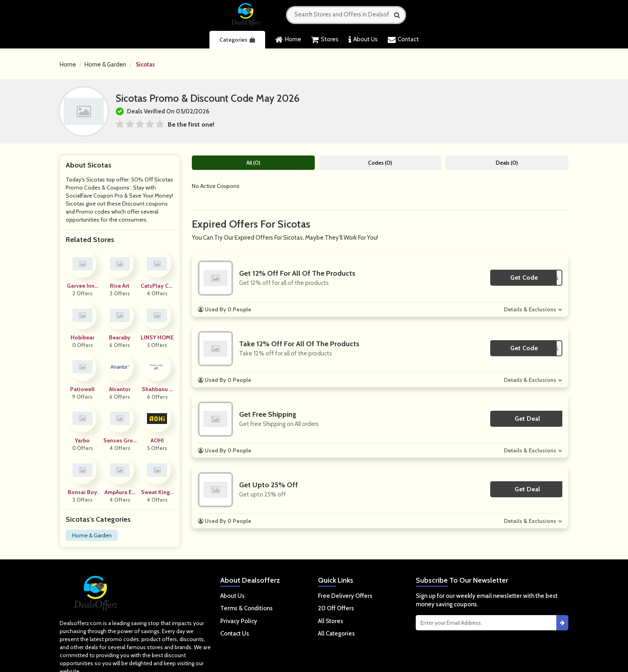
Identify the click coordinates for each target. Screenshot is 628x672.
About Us (363, 40)
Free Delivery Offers (345, 596)
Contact (403, 40)
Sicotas (145, 65)
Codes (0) (380, 163)
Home (288, 40)
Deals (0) (507, 163)
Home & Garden (105, 65)
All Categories (336, 634)
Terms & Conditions (247, 608)
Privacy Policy (239, 621)
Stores (325, 40)
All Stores (331, 621)
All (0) (253, 163)
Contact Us (235, 634)
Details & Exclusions (530, 309)
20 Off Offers (336, 608)
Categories (237, 40)
